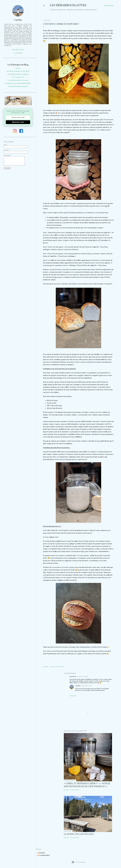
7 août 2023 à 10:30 (87, 686)
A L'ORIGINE (18, 53)
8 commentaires (75, 790)
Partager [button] (45, 667)
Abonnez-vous (18, 122)
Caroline (78, 686)
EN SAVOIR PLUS (18, 50)
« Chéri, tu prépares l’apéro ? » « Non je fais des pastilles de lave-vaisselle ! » (87, 785)
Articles (41, 853)
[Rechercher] (109, 6)
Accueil (18, 68)
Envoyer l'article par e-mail (57, 667)
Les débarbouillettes (68, 5)
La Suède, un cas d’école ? (79, 834)
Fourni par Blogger (78, 862)
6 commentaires (75, 838)
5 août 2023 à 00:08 (82, 677)
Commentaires (44, 855)
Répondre (73, 696)
